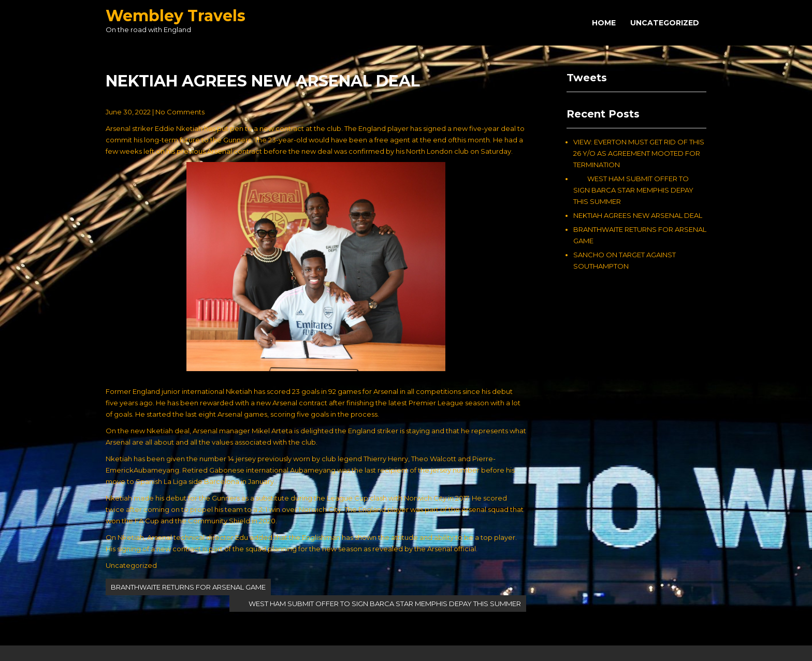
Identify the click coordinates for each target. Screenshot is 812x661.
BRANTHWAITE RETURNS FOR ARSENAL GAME (188, 587)
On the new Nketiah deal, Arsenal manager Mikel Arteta (199, 431)
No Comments (180, 112)
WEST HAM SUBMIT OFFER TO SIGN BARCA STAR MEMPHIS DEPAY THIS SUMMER (378, 604)
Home (604, 23)
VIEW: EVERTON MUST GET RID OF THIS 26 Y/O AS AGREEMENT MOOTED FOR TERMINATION (639, 153)
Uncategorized (665, 23)
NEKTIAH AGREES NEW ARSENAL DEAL (638, 215)
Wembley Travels (176, 16)
